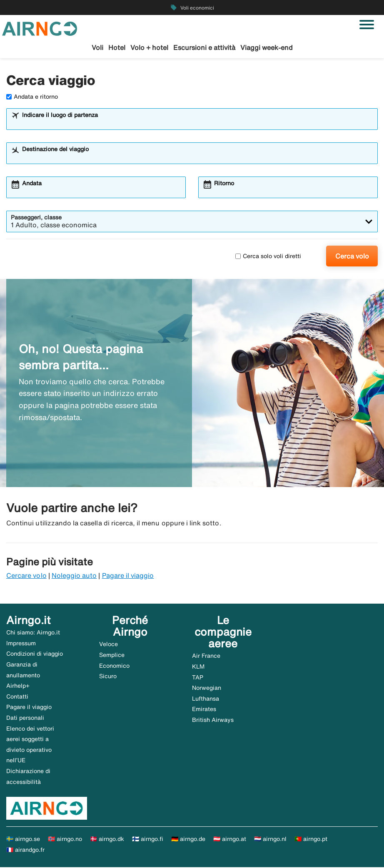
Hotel (117, 47)
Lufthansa (206, 699)
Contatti (17, 697)
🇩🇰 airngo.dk (107, 839)
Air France (206, 657)
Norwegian (207, 688)
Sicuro (108, 676)
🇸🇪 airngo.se (23, 839)
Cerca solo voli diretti (268, 256)
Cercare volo (26, 576)
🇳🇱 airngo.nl (270, 839)
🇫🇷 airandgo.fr (25, 850)
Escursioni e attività (204, 47)
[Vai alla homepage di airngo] (40, 28)
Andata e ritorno (32, 97)
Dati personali (25, 718)
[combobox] (197, 123)
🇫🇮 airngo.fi (148, 839)
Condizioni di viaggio (35, 654)
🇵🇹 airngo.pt (311, 839)
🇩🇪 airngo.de (188, 839)
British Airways (213, 720)
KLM (198, 667)
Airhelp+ (18, 686)
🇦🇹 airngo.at (230, 839)
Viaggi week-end (267, 47)
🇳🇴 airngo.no (65, 839)
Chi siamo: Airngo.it (33, 633)
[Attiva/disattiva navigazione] (367, 25)
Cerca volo (352, 256)
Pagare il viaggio (128, 576)
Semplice (112, 655)
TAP (198, 678)
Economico (114, 666)
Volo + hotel (149, 47)
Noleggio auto (74, 576)
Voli (97, 47)
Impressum (21, 644)
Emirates (204, 710)
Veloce (108, 644)
